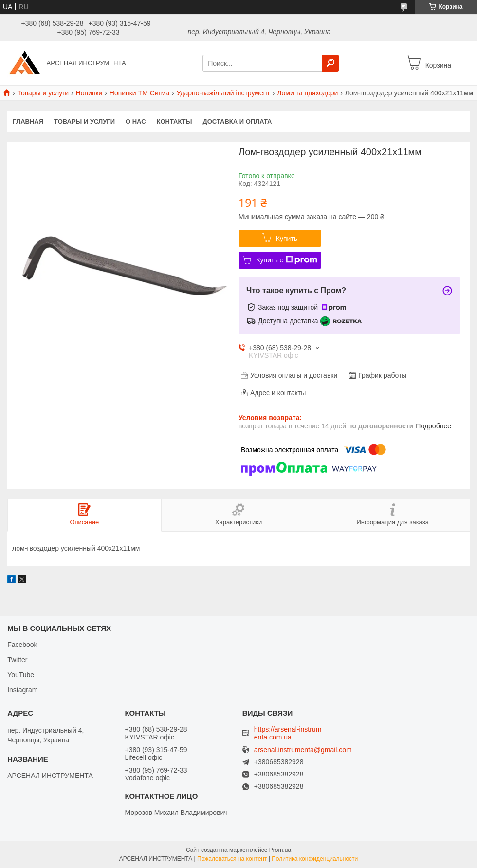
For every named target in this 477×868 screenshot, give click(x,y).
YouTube (21, 675)
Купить (287, 239)
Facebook (22, 645)
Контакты (174, 121)
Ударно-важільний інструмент (223, 93)
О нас (136, 121)
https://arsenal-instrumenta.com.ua (288, 733)
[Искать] (330, 63)
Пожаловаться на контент (232, 859)
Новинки (89, 93)
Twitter (17, 660)
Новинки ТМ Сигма (139, 93)
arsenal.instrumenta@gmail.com (303, 750)
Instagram (22, 690)
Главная (28, 121)
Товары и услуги (43, 93)
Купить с (286, 260)
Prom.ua (280, 850)
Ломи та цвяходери (307, 93)
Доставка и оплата (237, 121)
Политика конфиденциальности (315, 859)
